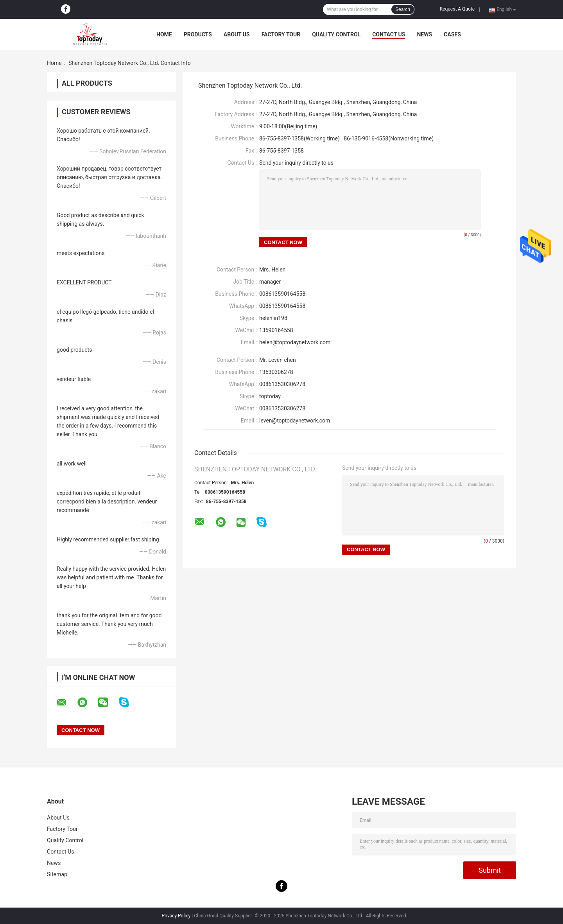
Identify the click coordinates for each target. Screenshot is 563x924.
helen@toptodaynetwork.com (295, 342)
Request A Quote (457, 9)
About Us (237, 34)
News (424, 34)
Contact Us (389, 34)
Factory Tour (281, 34)
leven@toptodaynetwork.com (295, 421)
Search (403, 9)
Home (164, 34)
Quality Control (336, 34)
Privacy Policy (176, 916)
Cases (452, 34)
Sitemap (57, 874)
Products (198, 34)
